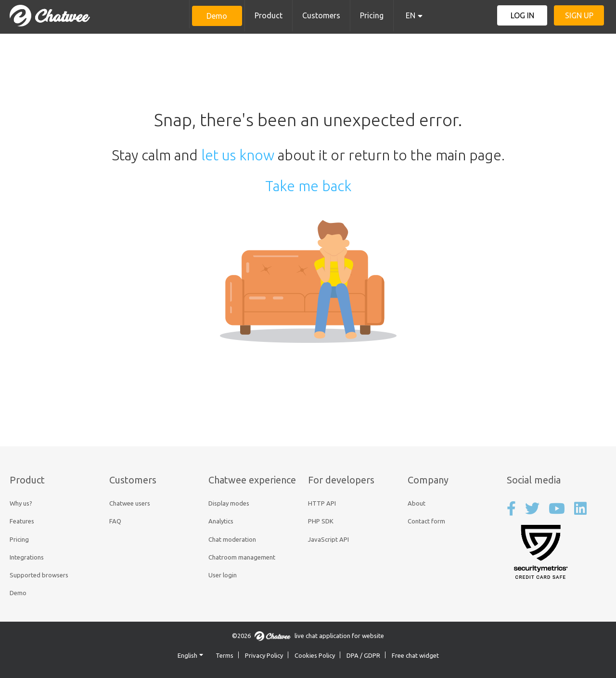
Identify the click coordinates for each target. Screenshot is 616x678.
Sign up (579, 15)
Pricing (372, 15)
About (417, 503)
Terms (225, 655)
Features (22, 521)
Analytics (221, 521)
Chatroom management (242, 557)
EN (411, 15)
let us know (238, 155)
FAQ (115, 521)
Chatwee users (130, 503)
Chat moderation (232, 539)
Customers (321, 15)
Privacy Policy (264, 655)
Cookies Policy (315, 655)
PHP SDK (321, 521)
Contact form (426, 521)
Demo (217, 16)
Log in (522, 15)
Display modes (229, 503)
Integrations (27, 557)
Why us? (21, 503)
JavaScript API (328, 539)
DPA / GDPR (363, 655)
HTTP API (322, 503)
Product (269, 15)
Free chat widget (415, 655)
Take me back (308, 186)
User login (223, 575)
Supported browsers (39, 575)
